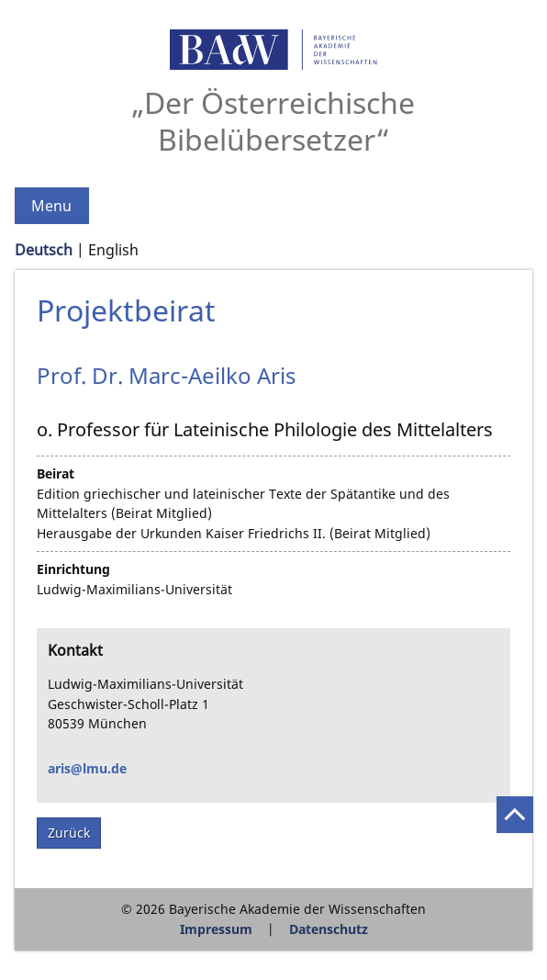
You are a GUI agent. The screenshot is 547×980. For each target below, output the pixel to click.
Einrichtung (73, 569)
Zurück (69, 833)
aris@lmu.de (87, 768)
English (113, 250)
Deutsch (44, 250)
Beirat (56, 473)
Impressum (216, 929)
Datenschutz (329, 929)
